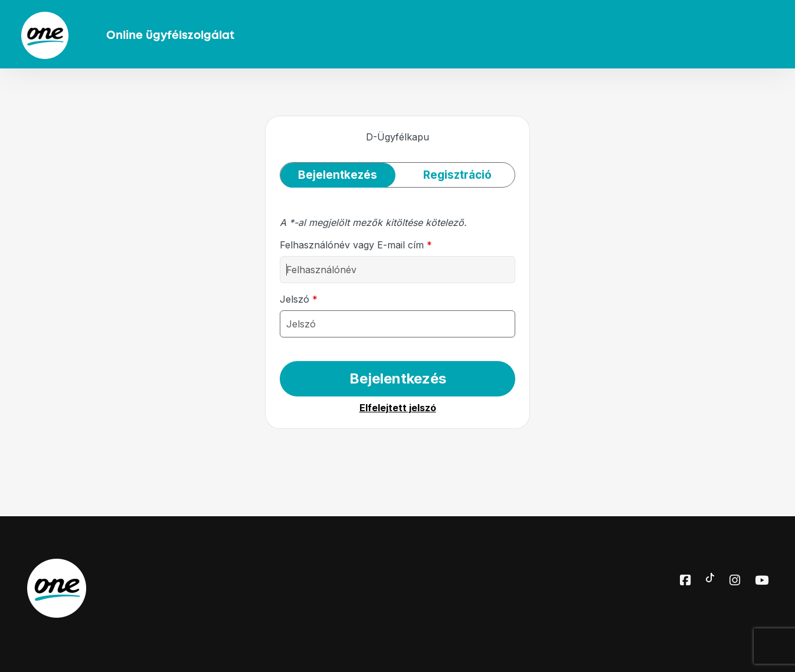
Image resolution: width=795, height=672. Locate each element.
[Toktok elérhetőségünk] (710, 576)
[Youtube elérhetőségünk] (762, 581)
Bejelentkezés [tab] (338, 175)
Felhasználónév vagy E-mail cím (356, 245)
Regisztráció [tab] (457, 175)
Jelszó (299, 299)
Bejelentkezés (398, 378)
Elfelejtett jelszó (398, 408)
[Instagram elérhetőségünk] (735, 581)
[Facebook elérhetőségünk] (685, 581)
